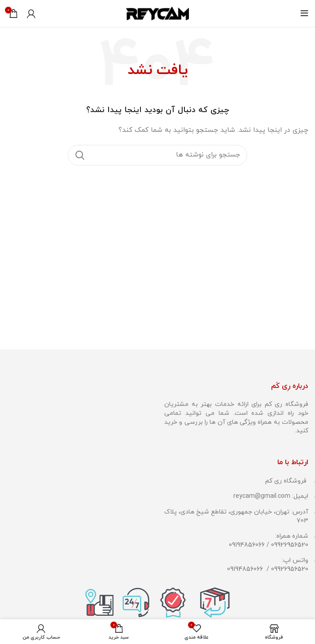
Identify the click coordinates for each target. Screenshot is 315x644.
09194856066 (247, 545)
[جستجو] (157, 155)
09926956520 (290, 545)
